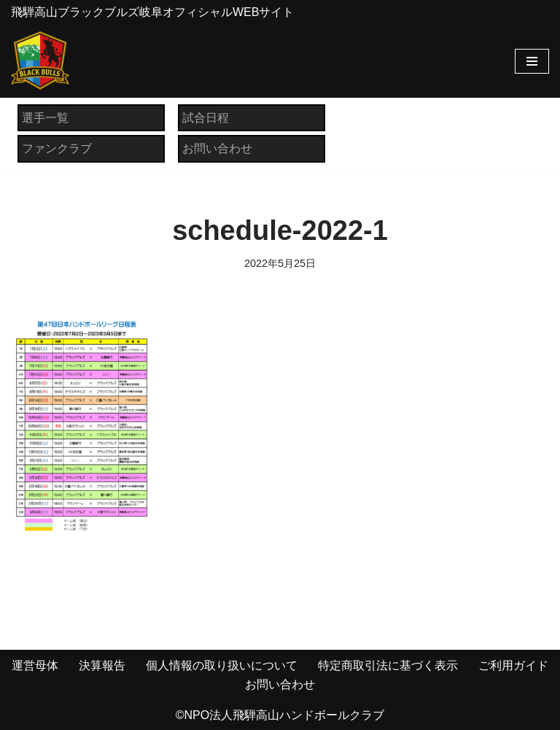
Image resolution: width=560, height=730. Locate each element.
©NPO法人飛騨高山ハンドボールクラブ (280, 715)
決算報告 (102, 665)
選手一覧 (45, 118)
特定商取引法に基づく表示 (388, 665)
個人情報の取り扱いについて (222, 665)
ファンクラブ (57, 148)
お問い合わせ (217, 148)
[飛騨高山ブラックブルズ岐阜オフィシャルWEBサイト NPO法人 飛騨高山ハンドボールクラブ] (40, 61)
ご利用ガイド (513, 665)
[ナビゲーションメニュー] (532, 61)
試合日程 (206, 118)
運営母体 (35, 665)
